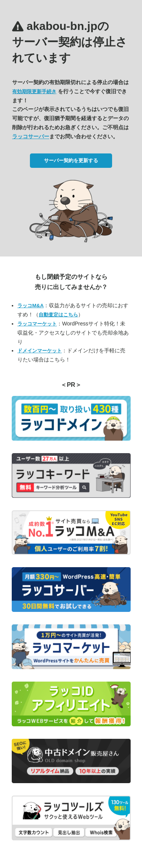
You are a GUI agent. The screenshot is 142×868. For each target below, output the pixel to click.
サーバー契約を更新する (71, 160)
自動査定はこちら (58, 315)
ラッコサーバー (31, 136)
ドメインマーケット (40, 351)
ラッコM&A (30, 306)
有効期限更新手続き (34, 91)
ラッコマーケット (37, 324)
